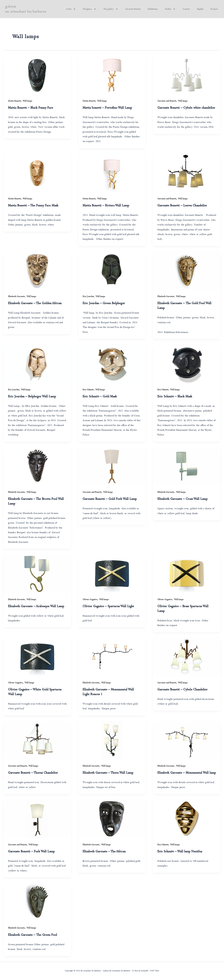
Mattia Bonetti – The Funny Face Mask (33, 206)
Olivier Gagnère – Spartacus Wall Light (108, 606)
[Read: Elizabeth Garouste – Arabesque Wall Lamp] (37, 574)
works (71, 9)
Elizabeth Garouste (16, 297)
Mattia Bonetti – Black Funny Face (31, 108)
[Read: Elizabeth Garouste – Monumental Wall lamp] (187, 740)
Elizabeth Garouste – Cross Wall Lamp (182, 499)
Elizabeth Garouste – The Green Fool (33, 935)
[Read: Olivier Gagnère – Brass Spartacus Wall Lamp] (187, 574)
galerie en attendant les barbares (26, 9)
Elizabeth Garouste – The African (104, 852)
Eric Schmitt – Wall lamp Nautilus (180, 852)
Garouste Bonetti (133, 9)
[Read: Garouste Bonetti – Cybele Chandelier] (187, 657)
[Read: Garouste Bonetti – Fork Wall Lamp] (37, 819)
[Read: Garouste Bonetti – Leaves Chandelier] (187, 173)
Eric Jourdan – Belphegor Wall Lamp (32, 397)
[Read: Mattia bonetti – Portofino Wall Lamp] (112, 75)
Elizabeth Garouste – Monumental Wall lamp (187, 773)
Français (214, 9)
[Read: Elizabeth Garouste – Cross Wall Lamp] (187, 466)
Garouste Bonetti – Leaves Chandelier (182, 206)
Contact (186, 9)
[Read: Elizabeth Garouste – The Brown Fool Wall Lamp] (37, 466)
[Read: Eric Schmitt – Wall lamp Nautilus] (187, 819)
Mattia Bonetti (14, 101)
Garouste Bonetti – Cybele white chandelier (186, 108)
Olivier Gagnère (90, 600)
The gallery (111, 9)
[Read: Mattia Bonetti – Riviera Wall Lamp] (112, 173)
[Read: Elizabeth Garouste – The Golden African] (37, 271)
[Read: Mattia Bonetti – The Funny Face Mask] (37, 173)
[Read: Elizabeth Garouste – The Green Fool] (37, 902)
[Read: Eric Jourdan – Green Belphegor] (112, 271)
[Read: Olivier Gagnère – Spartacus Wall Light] (112, 574)
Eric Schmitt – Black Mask (175, 397)
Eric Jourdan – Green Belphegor (104, 303)
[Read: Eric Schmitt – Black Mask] (187, 364)
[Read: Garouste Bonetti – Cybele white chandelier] (187, 75)
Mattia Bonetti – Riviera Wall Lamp (106, 206)
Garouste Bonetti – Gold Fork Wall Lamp (110, 499)
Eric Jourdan (88, 297)
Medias (170, 9)
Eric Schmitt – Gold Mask (100, 397)
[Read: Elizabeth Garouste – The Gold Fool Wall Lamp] (187, 271)
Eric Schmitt (88, 390)
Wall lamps (27, 101)
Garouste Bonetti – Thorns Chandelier (33, 773)
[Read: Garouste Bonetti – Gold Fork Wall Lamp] (112, 466)
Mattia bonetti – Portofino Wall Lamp (107, 108)
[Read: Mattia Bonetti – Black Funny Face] (37, 75)
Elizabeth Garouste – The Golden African (35, 303)
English (200, 9)
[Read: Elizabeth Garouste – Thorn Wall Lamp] (112, 740)
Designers (90, 9)
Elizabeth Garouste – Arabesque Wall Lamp (36, 606)
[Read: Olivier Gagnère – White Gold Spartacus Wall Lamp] (37, 657)
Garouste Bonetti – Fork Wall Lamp (31, 852)
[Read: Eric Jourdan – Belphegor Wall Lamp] (37, 364)
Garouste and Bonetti (167, 101)
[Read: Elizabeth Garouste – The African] (112, 819)
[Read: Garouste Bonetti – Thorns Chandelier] (37, 740)
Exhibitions (153, 9)
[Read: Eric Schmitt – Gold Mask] (112, 364)
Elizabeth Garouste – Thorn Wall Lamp (108, 773)
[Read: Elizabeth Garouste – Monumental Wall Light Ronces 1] (112, 657)
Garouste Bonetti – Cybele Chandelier (182, 690)
